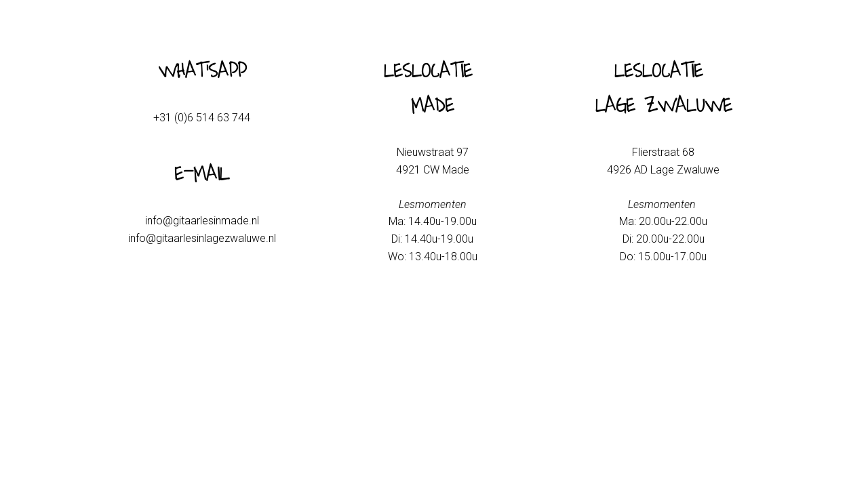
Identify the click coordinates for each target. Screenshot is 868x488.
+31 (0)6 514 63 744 (202, 118)
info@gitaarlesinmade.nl (202, 221)
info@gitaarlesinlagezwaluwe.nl (202, 238)
